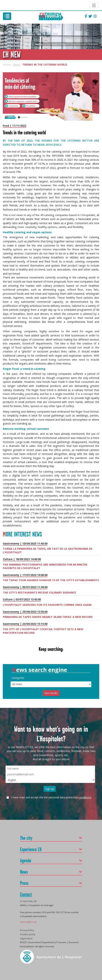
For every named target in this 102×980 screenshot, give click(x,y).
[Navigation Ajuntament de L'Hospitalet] (94, 5)
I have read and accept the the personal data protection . (52, 797)
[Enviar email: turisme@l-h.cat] (28, 922)
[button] (51, 838)
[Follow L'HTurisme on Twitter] (90, 16)
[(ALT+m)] (7, 16)
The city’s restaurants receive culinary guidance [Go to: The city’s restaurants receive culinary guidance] (39, 592)
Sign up (50, 789)
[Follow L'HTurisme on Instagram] (95, 16)
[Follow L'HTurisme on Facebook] (86, 16)
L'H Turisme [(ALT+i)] (51, 16)
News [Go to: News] (16, 65)
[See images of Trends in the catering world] (51, 96)
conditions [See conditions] (85, 797)
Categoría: (18, 678)
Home (7, 65)
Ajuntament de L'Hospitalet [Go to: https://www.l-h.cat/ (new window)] (7, 5)
